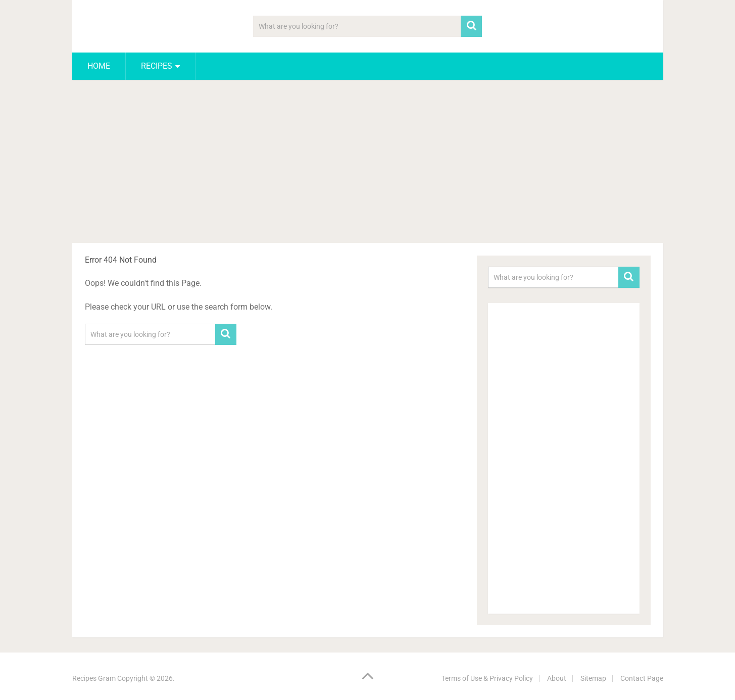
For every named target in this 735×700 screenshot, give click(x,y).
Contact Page (642, 678)
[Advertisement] (368, 163)
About (557, 678)
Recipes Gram (94, 678)
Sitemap (593, 678)
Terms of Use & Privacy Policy (487, 678)
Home (99, 66)
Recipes (157, 66)
